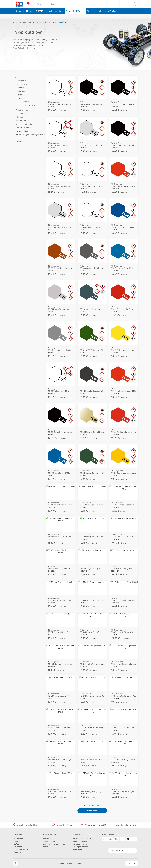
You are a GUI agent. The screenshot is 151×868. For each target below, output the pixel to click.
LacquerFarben (21, 131)
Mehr (100, 16)
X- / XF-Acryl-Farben (24, 124)
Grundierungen (21, 110)
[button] (124, 7)
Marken (30, 16)
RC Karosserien (20, 84)
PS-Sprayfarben (22, 117)
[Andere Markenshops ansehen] (28, 6)
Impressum (60, 863)
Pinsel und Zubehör (23, 138)
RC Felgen (18, 98)
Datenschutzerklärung (81, 841)
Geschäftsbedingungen (82, 838)
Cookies (70, 863)
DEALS (41, 16)
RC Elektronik (19, 91)
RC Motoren (18, 88)
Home (15, 22)
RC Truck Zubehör (21, 102)
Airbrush (18, 142)
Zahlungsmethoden (80, 847)
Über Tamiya (110, 16)
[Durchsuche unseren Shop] (70, 7)
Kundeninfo (48, 838)
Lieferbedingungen (80, 844)
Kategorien (19, 16)
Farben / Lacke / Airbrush (45, 22)
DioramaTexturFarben (24, 128)
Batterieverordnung (80, 849)
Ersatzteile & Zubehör (75, 16)
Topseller (91, 16)
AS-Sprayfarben (22, 121)
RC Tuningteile (19, 81)
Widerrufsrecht (49, 841)
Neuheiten (52, 16)
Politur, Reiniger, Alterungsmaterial (30, 135)
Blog (61, 16)
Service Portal (122, 850)
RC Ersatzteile (19, 77)
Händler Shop (82, 863)
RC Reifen (17, 95)
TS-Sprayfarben (22, 113)
